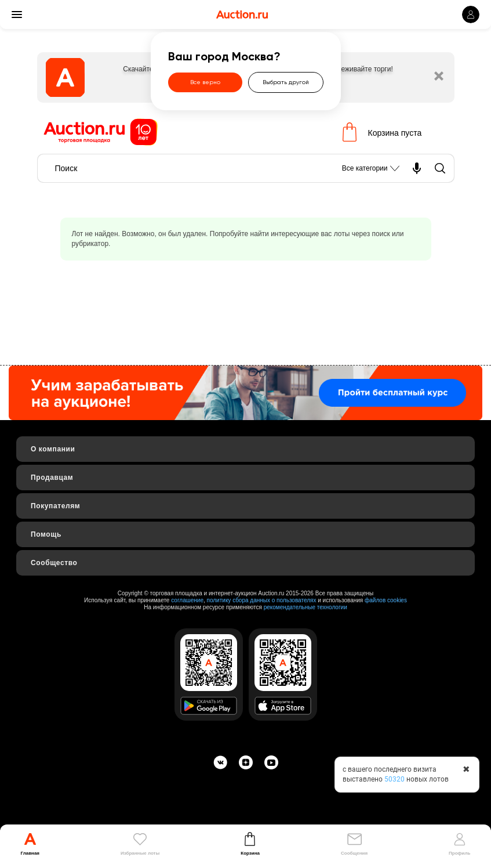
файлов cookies (386, 600)
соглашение (187, 600)
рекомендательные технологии (305, 607)
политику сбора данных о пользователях (262, 600)
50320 (394, 779)
